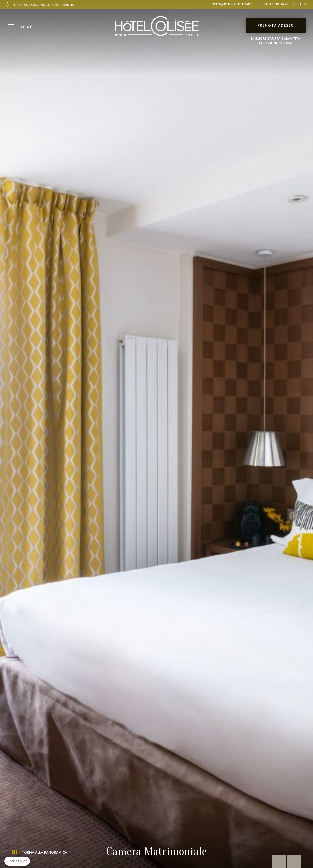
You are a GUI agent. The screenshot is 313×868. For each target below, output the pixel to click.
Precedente (279, 861)
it (306, 4)
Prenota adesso (276, 25)
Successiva (294, 861)
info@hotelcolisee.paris (233, 4)
